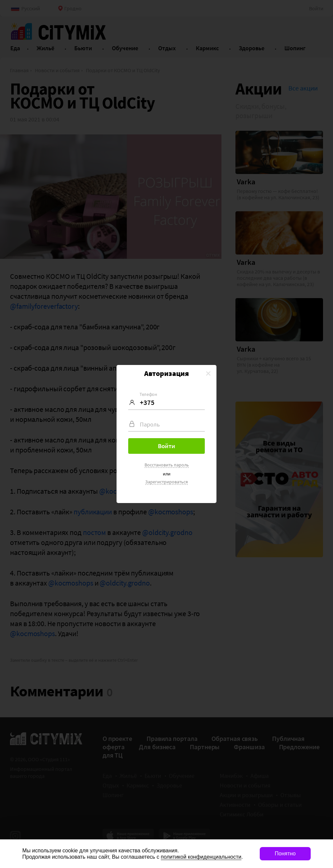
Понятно (285, 854)
